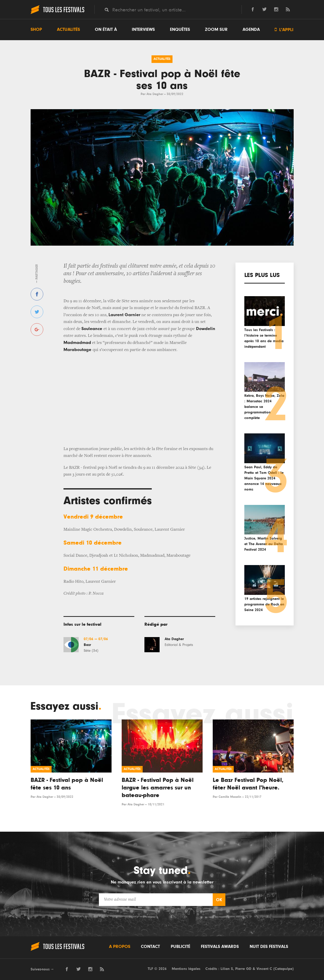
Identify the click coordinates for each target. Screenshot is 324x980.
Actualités (68, 30)
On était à (106, 30)
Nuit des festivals (269, 947)
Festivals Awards (220, 947)
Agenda (251, 30)
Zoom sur (216, 30)
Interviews (143, 30)
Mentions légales (186, 969)
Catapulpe (284, 969)
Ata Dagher (155, 94)
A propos (120, 947)
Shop (36, 30)
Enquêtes (180, 30)
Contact (150, 947)
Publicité (180, 947)
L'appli (284, 30)
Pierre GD (243, 969)
